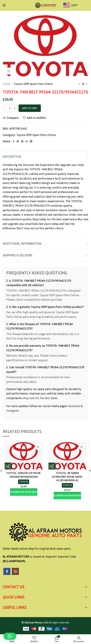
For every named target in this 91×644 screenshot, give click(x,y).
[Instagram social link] (15, 571)
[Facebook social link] (14, 141)
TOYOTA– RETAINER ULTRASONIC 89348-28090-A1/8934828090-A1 (67, 477)
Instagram (13, 411)
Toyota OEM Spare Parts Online (33, 84)
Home (7, 84)
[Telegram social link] (31, 141)
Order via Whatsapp (25, 492)
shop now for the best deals (40, 398)
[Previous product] (80, 84)
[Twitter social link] (18, 141)
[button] (8, 466)
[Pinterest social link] (22, 141)
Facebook (74, 406)
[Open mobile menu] (4, 5)
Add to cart (30, 108)
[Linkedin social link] (27, 141)
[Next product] (87, 84)
